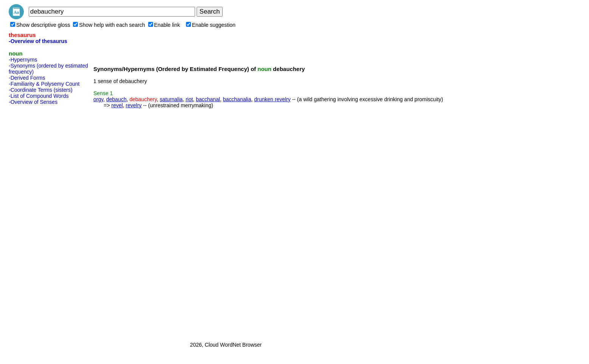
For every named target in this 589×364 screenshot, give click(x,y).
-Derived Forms (27, 78)
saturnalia (171, 99)
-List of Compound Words (39, 96)
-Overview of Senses (33, 102)
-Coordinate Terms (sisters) (41, 90)
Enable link (164, 25)
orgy (98, 99)
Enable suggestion (211, 25)
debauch (116, 99)
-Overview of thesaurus (38, 41)
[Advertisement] (39, 221)
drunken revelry (272, 99)
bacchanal (208, 99)
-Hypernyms (23, 60)
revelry (134, 105)
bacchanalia (237, 99)
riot (189, 99)
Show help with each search (109, 25)
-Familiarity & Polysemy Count (44, 84)
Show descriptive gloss (40, 25)
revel (117, 105)
